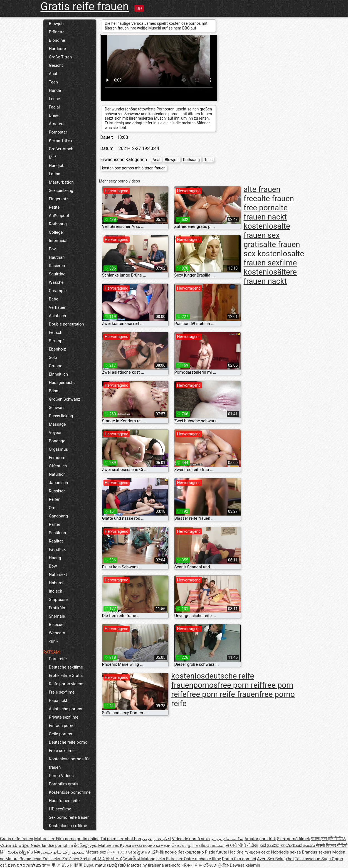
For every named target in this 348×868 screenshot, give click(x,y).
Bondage (57, 441)
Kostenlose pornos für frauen (69, 763)
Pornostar (58, 132)
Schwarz (57, 408)
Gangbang (58, 516)
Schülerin (58, 533)
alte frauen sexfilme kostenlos (274, 263)
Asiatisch (58, 316)
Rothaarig (58, 224)
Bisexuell (57, 625)
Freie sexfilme (62, 692)
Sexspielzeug (61, 191)
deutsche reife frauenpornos (213, 680)
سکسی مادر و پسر (227, 839)
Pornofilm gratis (64, 784)
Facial (55, 107)
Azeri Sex (266, 859)
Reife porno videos (66, 684)
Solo (53, 357)
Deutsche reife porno (68, 742)
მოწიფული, (86, 845)
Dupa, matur (96, 865)
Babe (54, 299)
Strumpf (56, 341)
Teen (53, 82)
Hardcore (58, 49)
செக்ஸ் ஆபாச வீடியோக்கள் (198, 845)
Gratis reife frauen (85, 7)
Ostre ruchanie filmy (202, 859)
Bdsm (54, 391)
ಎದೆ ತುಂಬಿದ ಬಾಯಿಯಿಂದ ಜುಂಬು (288, 845)
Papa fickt (58, 701)
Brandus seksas (317, 852)
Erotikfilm (58, 608)
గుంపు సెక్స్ (17, 852)
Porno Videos (61, 776)
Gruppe (56, 366)
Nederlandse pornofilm (52, 845)
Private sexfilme (64, 717)
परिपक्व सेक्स (192, 865)
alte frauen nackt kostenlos (266, 217)
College (56, 232)
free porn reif (240, 685)
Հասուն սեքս (15, 845)
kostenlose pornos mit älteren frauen (134, 168)
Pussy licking (61, 416)
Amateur (57, 124)
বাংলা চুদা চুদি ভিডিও (328, 839)
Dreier (54, 115)
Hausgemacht (62, 383)
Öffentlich (58, 466)
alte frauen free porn (269, 203)
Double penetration (66, 324)
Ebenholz (57, 349)
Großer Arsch (61, 149)
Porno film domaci (239, 859)
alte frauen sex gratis (267, 235)
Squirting (57, 274)
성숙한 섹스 (108, 859)
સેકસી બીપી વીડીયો (242, 845)
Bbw (53, 566)
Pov (52, 249)
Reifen (55, 499)
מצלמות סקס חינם (24, 865)
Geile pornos (61, 734)
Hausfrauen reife (64, 801)
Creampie (58, 291)
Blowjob (56, 24)
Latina (55, 174)
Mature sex (45, 839)
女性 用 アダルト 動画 (62, 865)
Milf (53, 157)
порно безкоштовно (184, 852)
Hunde (55, 90)
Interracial (58, 241)
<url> (53, 641)
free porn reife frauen (223, 694)
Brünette (57, 32)
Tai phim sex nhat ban (121, 839)
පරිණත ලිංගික (216, 865)
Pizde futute (216, 852)
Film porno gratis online (78, 839)
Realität (56, 541)
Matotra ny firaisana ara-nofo (154, 865)
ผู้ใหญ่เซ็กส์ (131, 859)
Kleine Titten (61, 140)
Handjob (57, 166)
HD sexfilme (60, 809)
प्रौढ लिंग (34, 852)
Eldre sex (175, 859)
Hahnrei (56, 583)
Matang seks (154, 859)
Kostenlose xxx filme (68, 826)
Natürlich (57, 474)
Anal (53, 74)
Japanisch (59, 483)
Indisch (56, 591)
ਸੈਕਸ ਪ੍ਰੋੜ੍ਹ (118, 852)
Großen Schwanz (65, 399)
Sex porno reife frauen (69, 817)
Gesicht (56, 65)
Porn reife (58, 659)
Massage (57, 424)
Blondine (57, 40)
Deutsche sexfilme (66, 667)
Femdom (57, 458)
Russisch (57, 491)
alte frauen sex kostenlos (272, 249)
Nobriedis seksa (286, 852)
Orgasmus (59, 449)
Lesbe (55, 99)
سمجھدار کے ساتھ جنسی (63, 852)
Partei (55, 524)
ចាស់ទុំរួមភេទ (140, 852)
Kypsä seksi (131, 845)
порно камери (157, 845)
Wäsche (56, 282)
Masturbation (61, 182)
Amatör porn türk (260, 839)
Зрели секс (31, 859)
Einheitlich (59, 374)
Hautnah (57, 257)
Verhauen (58, 307)
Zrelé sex (71, 859)
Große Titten (61, 57)
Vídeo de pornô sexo (191, 839)
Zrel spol (89, 859)
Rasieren (57, 266)
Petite (54, 207)
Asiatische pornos (66, 709)
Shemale (57, 616)
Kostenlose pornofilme (70, 792)
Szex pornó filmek (294, 839)
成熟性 (158, 852)
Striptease (58, 600)
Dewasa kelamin (245, 865)
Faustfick (57, 549)
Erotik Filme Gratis (66, 675)
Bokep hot (284, 859)
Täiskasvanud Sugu (313, 859)
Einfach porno (62, 726)
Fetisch (56, 332)
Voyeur (55, 433)
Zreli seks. (52, 859)
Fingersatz (59, 199)
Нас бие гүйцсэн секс (250, 852)
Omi (53, 508)
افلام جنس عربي (156, 839)
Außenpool (59, 216)
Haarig (55, 558)
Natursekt (58, 574)
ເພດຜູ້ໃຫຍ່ (117, 865)
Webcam (57, 633)
